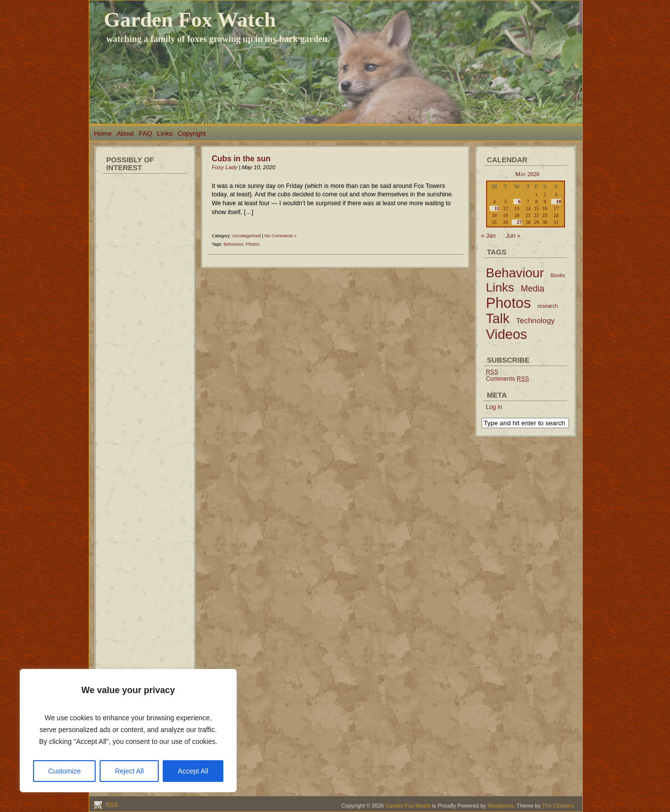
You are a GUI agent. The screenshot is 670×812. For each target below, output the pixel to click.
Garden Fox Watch (190, 19)
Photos (253, 244)
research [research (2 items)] (547, 306)
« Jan (489, 236)
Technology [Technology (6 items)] (536, 320)
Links (164, 133)
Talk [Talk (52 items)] (498, 319)
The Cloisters (558, 806)
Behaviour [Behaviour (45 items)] (515, 273)
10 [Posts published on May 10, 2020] (559, 202)
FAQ (146, 133)
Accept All (193, 771)
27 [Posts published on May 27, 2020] (519, 222)
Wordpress (501, 806)
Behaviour (234, 244)
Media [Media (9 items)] (532, 289)
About (125, 133)
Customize (65, 771)
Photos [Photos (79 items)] (509, 303)
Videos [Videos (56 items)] (507, 334)
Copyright (192, 133)
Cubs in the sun (241, 159)
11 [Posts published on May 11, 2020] (497, 208)
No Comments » (280, 236)
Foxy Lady (225, 167)
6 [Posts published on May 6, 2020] (519, 202)
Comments (508, 379)
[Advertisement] (145, 326)
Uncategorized (247, 236)
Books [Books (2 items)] (558, 275)
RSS (111, 805)
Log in (494, 407)
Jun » (513, 236)
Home (103, 133)
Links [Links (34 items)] (500, 287)
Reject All (129, 771)
